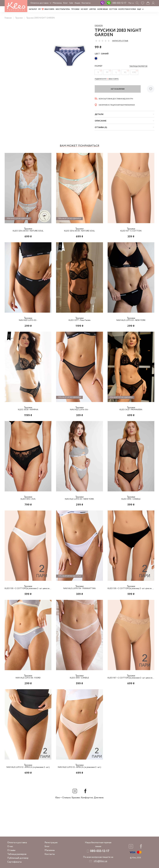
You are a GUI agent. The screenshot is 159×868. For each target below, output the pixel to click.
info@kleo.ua (100, 861)
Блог (66, 3)
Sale (71, 3)
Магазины (57, 3)
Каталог (33, 9)
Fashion (99, 26)
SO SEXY (84, 9)
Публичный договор (18, 858)
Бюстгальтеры (63, 9)
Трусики (75, 9)
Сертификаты (14, 862)
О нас (10, 846)
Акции (77, 3)
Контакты (86, 3)
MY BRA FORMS (46, 9)
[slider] (102, 41)
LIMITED (93, 9)
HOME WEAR (103, 9)
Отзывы (11, 850)
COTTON (113, 9)
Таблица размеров (17, 854)
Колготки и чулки (127, 9)
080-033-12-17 (119, 3)
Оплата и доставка (39, 3)
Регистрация (51, 843)
